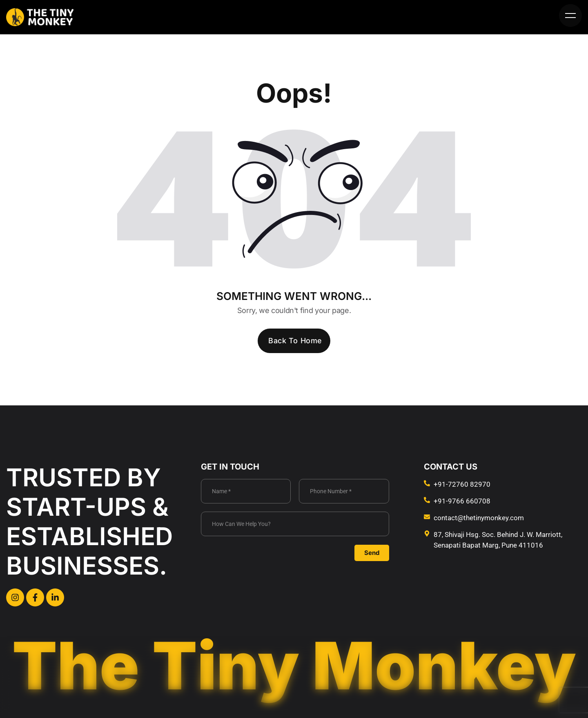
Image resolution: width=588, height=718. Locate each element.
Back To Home (295, 341)
